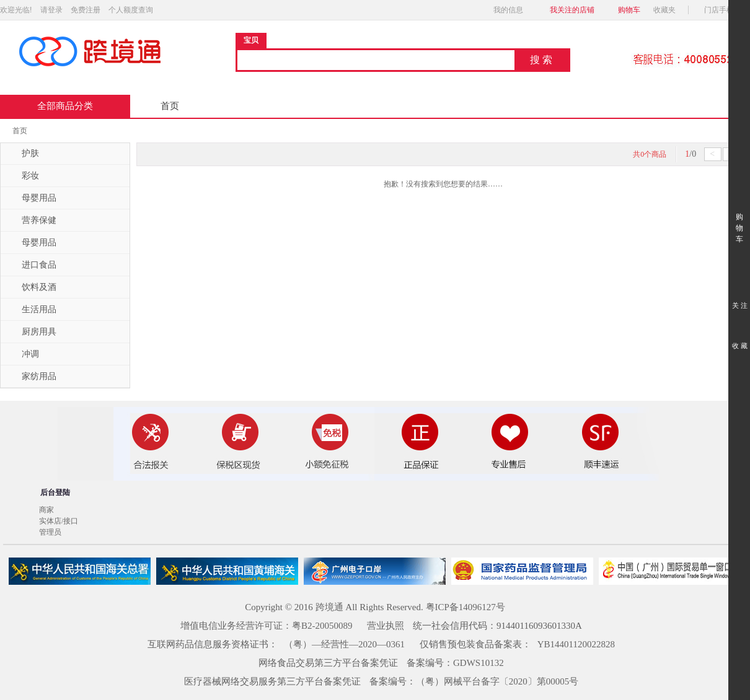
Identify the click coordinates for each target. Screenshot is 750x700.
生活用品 (32, 310)
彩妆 (23, 176)
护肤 (23, 154)
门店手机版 (726, 10)
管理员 (50, 532)
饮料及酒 (32, 287)
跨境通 (329, 607)
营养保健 (32, 221)
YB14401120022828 (576, 644)
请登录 (51, 10)
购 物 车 (739, 217)
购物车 (629, 10)
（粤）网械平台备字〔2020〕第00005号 (497, 681)
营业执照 (386, 626)
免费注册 (86, 10)
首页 (170, 106)
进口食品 (32, 265)
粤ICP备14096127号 (465, 607)
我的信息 (512, 10)
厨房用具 (32, 332)
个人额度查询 (131, 10)
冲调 (23, 354)
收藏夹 (668, 10)
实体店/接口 (59, 521)
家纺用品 (32, 377)
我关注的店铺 (572, 10)
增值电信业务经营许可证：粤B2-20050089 (267, 626)
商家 (46, 510)
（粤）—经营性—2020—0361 (344, 644)
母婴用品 (32, 198)
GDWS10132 (479, 663)
